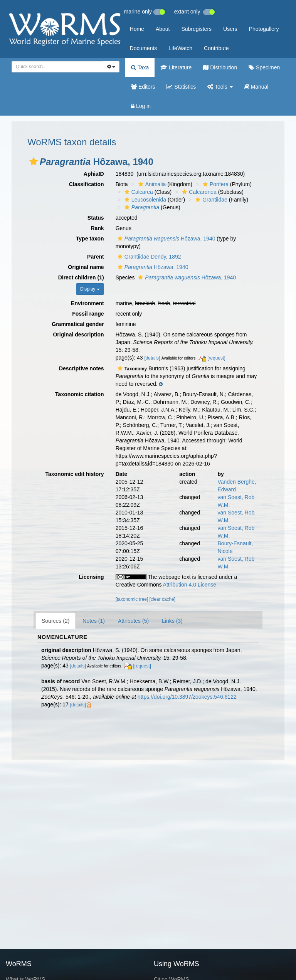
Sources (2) (55, 621)
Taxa (140, 67)
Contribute (216, 48)
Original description (78, 335)
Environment (87, 303)
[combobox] (57, 67)
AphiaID (94, 174)
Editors (143, 87)
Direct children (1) (81, 277)
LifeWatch (180, 48)
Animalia (151, 184)
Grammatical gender (78, 324)
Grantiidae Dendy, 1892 (148, 257)
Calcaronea (198, 192)
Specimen (264, 67)
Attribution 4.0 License (190, 585)
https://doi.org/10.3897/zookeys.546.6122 (187, 697)
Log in (141, 106)
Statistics (181, 87)
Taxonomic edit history (74, 474)
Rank (97, 228)
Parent (96, 257)
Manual (256, 87)
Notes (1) (94, 621)
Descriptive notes (82, 368)
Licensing (91, 577)
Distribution (220, 67)
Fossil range (88, 314)
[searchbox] (56, 67)
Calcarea (138, 192)
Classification (87, 184)
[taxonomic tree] (132, 599)
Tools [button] (220, 87)
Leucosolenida (144, 200)
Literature (176, 67)
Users (230, 29)
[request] (216, 358)
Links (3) (172, 621)
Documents (144, 48)
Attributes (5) (133, 621)
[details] (152, 358)
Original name (86, 267)
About (163, 29)
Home (137, 29)
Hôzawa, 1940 (166, 239)
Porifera (215, 184)
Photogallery (264, 29)
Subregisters (196, 29)
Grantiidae (210, 200)
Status (96, 218)
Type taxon (90, 239)
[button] (34, 161)
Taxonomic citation (80, 394)
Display (90, 289)
